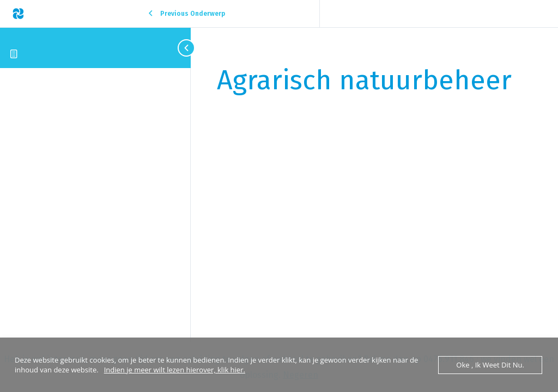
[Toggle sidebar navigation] (180, 48)
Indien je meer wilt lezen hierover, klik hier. (175, 370)
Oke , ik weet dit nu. (490, 365)
